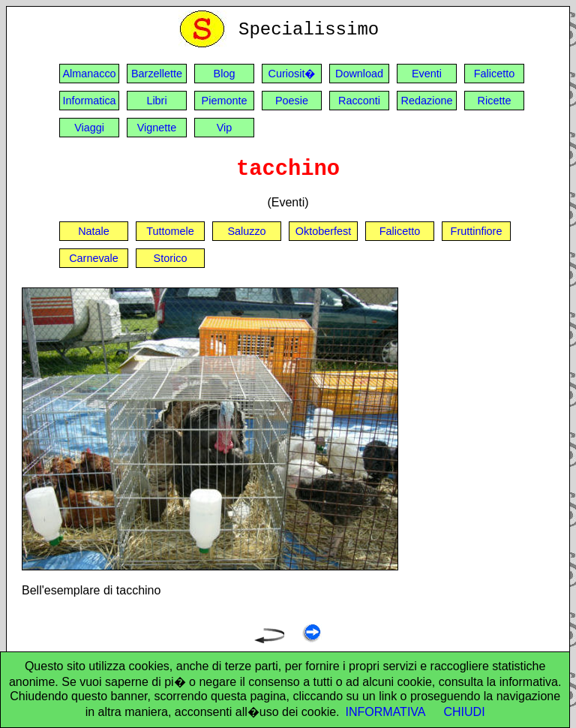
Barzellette (157, 74)
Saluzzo (246, 231)
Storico (171, 258)
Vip (225, 128)
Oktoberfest (323, 231)
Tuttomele (170, 231)
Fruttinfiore (477, 231)
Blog (225, 74)
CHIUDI (465, 712)
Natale (94, 231)
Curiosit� (292, 74)
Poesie (292, 101)
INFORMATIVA (386, 712)
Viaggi (89, 128)
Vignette (157, 128)
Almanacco (89, 74)
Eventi (427, 74)
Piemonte (225, 101)
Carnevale (94, 258)
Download (359, 74)
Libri (156, 101)
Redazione (427, 101)
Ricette (495, 101)
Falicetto (494, 74)
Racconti (359, 101)
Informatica (89, 101)
